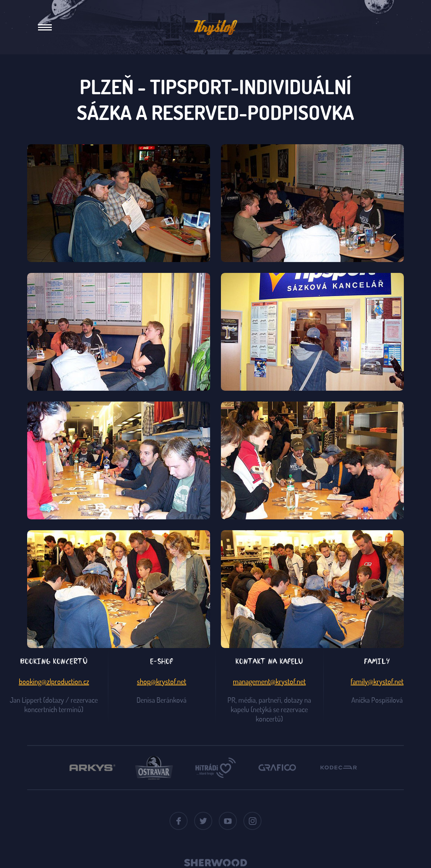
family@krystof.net (377, 681)
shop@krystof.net (162, 681)
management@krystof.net (269, 681)
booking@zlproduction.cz (54, 681)
